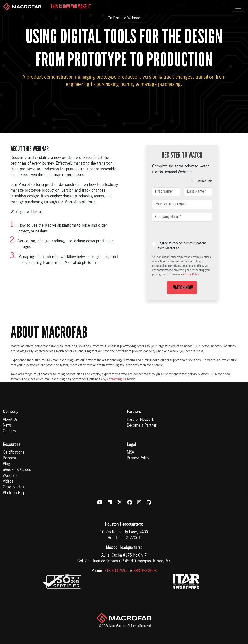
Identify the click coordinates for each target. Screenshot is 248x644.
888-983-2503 (145, 571)
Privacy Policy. (191, 275)
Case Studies (14, 487)
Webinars (10, 476)
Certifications (14, 453)
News (7, 426)
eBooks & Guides (17, 470)
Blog (7, 464)
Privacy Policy (138, 458)
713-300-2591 (116, 571)
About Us (10, 420)
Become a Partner (142, 426)
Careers (9, 431)
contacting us (117, 379)
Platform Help (14, 493)
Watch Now (182, 288)
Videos (8, 482)
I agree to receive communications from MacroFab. (182, 246)
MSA (131, 453)
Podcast (10, 458)
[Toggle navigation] (238, 7)
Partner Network (140, 420)
